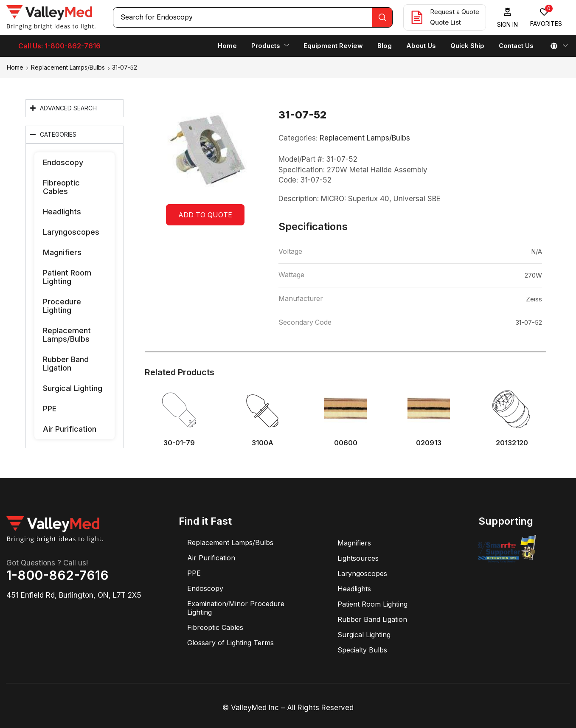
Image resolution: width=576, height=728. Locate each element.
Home (15, 67)
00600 (346, 443)
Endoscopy (63, 162)
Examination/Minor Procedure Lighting (236, 608)
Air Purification (70, 429)
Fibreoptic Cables (61, 187)
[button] (508, 18)
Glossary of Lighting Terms (230, 643)
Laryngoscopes (71, 232)
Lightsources (358, 558)
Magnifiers (62, 252)
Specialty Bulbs (362, 650)
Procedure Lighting (62, 306)
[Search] (382, 17)
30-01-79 (179, 443)
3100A (263, 443)
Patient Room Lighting (67, 277)
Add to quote (205, 215)
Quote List (445, 22)
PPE (50, 409)
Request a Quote (455, 12)
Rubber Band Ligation (66, 364)
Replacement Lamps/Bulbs (68, 67)
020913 (429, 443)
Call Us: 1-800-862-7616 (59, 46)
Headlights (62, 212)
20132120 (512, 443)
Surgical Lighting (73, 388)
